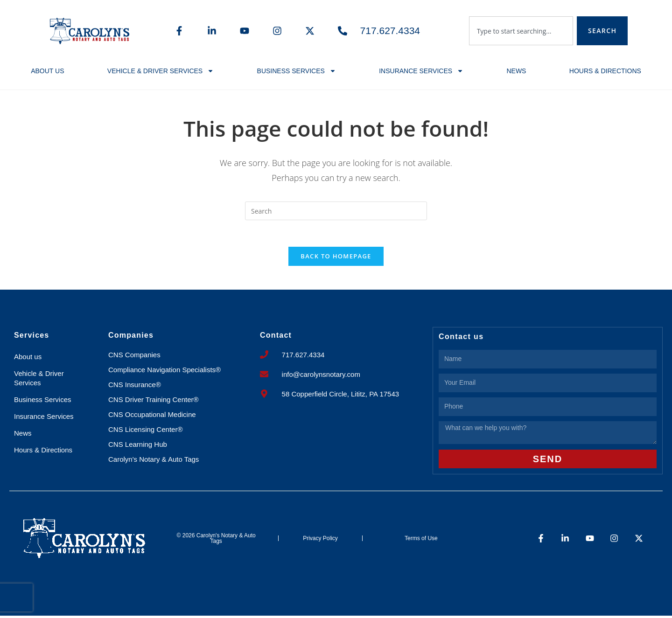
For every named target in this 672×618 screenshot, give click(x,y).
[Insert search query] (336, 211)
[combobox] (521, 31)
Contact (276, 337)
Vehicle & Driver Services (161, 71)
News (516, 71)
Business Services (297, 71)
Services (31, 337)
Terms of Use (421, 541)
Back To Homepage (336, 258)
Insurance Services (421, 71)
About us (47, 71)
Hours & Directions (605, 71)
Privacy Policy (320, 541)
